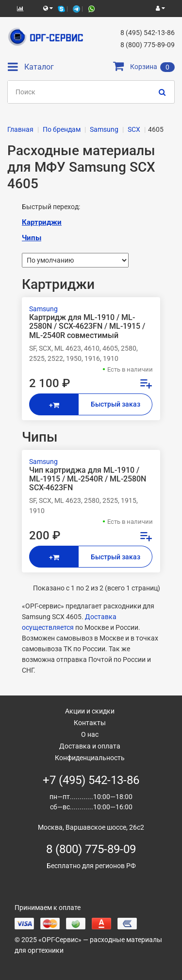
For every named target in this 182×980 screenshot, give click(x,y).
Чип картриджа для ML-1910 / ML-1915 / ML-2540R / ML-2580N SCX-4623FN (88, 479)
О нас (90, 734)
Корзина (144, 67)
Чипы (32, 238)
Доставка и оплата (90, 746)
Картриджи (42, 222)
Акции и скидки (90, 711)
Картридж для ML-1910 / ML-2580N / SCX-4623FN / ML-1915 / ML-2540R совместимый (87, 326)
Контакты (90, 723)
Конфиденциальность (90, 758)
